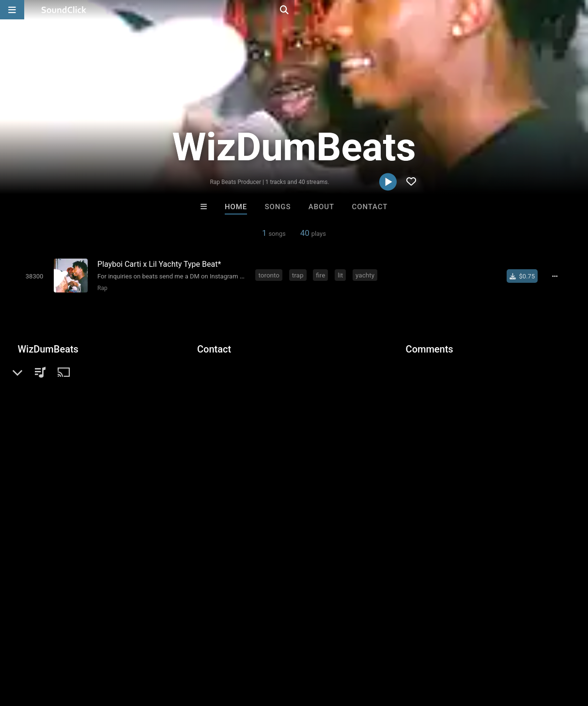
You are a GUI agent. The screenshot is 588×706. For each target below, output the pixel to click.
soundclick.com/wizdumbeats (82, 405)
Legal (261, 648)
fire (322, 275)
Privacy (231, 648)
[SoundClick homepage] (64, 10)
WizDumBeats (48, 349)
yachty (367, 275)
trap (300, 275)
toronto (271, 275)
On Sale (324, 489)
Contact (370, 207)
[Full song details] (558, 276)
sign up (444, 388)
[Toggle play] (32, 276)
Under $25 (385, 489)
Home (236, 207)
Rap (100, 288)
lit (342, 275)
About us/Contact (86, 648)
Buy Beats (264, 489)
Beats (43, 382)
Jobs (133, 648)
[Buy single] (526, 276)
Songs (278, 207)
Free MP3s (203, 489)
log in (479, 388)
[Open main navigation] (12, 10)
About (321, 207)
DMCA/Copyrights (180, 648)
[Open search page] (578, 10)
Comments (430, 349)
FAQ (41, 648)
